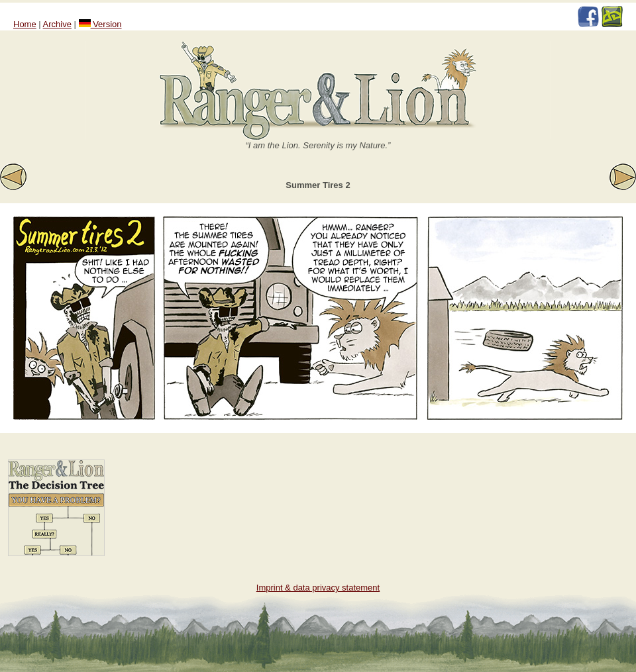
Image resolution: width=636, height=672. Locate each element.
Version (100, 24)
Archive (57, 24)
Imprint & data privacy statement (318, 588)
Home (25, 24)
